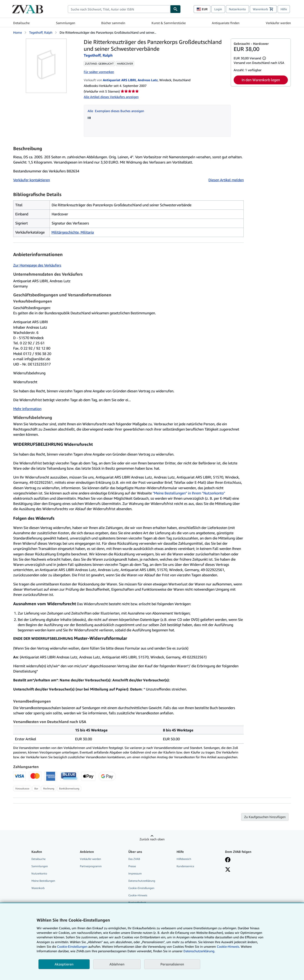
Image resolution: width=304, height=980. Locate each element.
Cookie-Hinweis (138, 895)
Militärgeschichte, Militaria (73, 232)
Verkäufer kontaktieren (32, 180)
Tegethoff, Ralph (41, 32)
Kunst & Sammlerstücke (169, 23)
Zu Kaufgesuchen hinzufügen (265, 817)
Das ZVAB (134, 859)
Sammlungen (66, 23)
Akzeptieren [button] (64, 964)
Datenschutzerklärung (142, 881)
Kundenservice (185, 866)
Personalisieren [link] (172, 964)
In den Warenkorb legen (261, 80)
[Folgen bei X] (228, 870)
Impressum (135, 873)
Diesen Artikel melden (226, 180)
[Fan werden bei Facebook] (228, 860)
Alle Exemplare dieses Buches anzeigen (116, 111)
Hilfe (284, 9)
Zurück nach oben (152, 839)
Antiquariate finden (226, 23)
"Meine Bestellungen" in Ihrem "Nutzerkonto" (189, 493)
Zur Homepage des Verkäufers (37, 265)
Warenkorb (38, 888)
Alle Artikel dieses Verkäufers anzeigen (111, 97)
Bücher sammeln (113, 23)
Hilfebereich (184, 859)
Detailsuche (21, 23)
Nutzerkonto (237, 9)
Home (18, 32)
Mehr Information (27, 409)
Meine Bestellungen (43, 881)
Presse (132, 866)
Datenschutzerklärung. (199, 951)
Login (218, 9)
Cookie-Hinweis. (228, 946)
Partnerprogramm (91, 866)
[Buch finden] (175, 9)
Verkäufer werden (278, 23)
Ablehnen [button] (117, 964)
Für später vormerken (99, 72)
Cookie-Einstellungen (72, 946)
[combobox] (119, 9)
